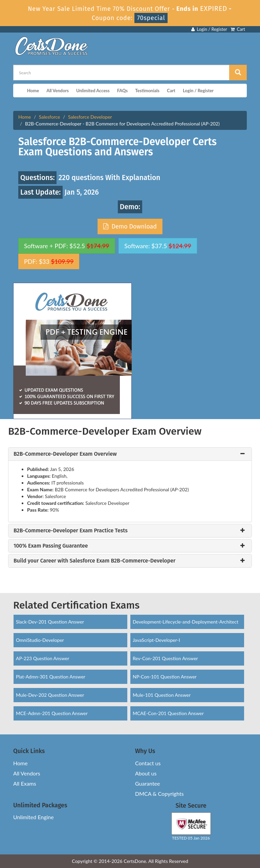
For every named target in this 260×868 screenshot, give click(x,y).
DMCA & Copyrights (159, 794)
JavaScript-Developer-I (156, 640)
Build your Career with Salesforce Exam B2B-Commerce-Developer (94, 561)
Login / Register (209, 29)
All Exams (25, 783)
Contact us (148, 763)
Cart (238, 29)
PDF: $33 (49, 261)
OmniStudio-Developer (40, 640)
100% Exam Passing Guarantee (51, 546)
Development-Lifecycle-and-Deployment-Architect (186, 622)
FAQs (122, 91)
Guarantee (147, 783)
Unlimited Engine (34, 817)
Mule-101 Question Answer (162, 695)
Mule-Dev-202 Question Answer (50, 695)
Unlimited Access (93, 91)
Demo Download (130, 226)
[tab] (130, 454)
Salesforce (50, 117)
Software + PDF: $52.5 (67, 246)
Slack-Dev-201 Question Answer (50, 622)
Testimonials (147, 91)
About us (146, 773)
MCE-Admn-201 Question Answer (52, 713)
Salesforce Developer (90, 117)
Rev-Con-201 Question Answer (165, 658)
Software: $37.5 (158, 246)
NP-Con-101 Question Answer (165, 677)
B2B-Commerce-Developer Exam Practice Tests (71, 531)
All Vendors (58, 91)
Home (33, 91)
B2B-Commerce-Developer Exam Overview (65, 454)
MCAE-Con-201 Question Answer (168, 713)
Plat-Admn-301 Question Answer (51, 677)
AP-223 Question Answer (42, 658)
